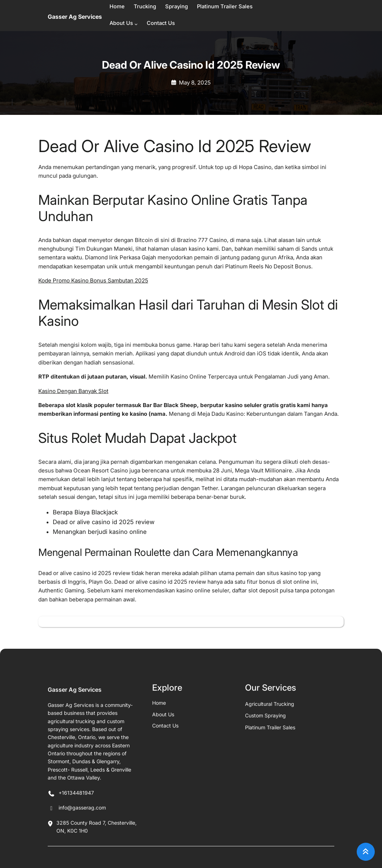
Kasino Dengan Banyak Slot (73, 391)
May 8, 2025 (195, 83)
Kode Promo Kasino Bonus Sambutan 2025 (93, 280)
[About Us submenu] (136, 24)
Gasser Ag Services (75, 17)
